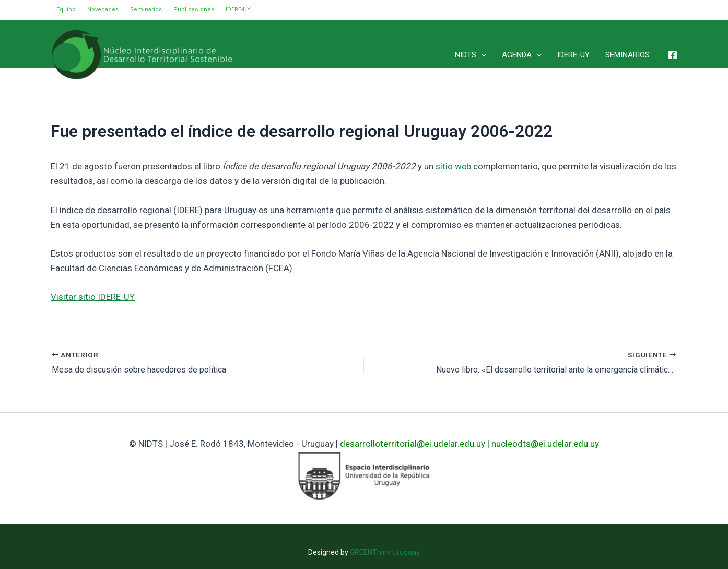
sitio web (453, 166)
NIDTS (471, 55)
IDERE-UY (238, 10)
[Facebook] (673, 55)
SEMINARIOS (627, 55)
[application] (481, 55)
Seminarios (146, 10)
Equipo (66, 10)
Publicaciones (194, 10)
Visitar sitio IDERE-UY (93, 297)
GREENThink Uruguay (385, 552)
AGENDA (522, 55)
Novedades (103, 10)
